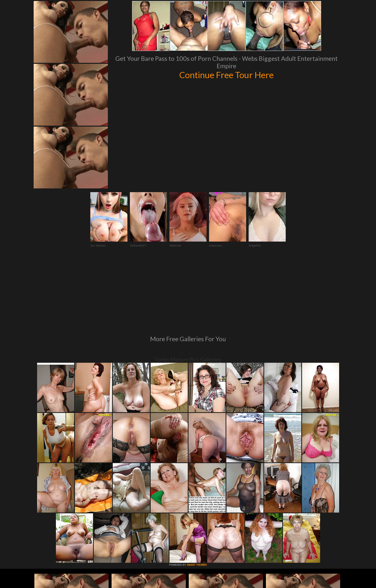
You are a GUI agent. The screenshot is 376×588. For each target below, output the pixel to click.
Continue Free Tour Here (226, 75)
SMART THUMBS (197, 497)
